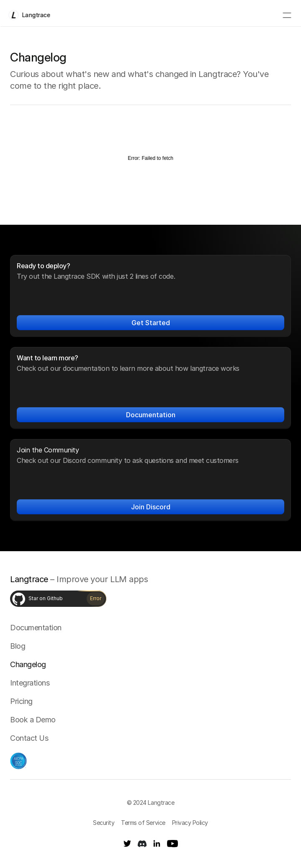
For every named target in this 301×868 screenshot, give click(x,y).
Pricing (21, 701)
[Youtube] (172, 844)
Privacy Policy (190, 823)
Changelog (28, 664)
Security (104, 823)
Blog (18, 646)
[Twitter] (127, 844)
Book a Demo (33, 720)
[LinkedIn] (157, 844)
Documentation (36, 628)
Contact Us (29, 738)
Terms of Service (143, 823)
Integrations (30, 683)
